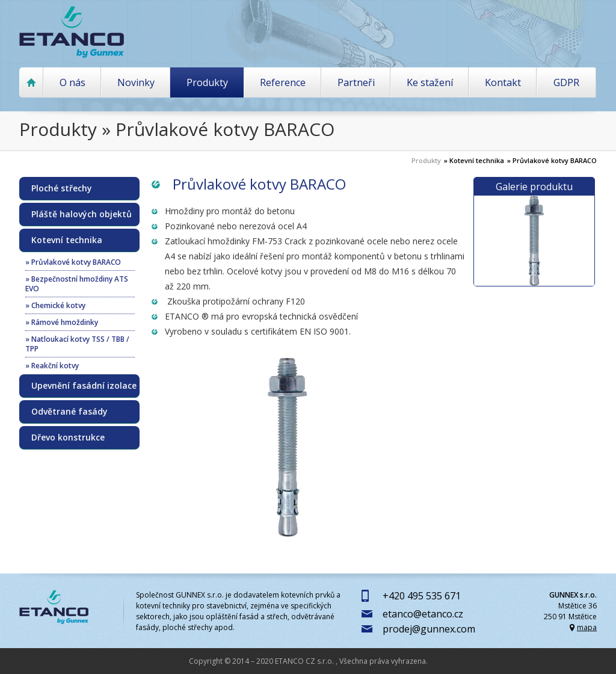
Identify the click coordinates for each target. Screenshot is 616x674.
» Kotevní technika (474, 160)
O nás (72, 82)
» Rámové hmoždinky (62, 322)
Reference (283, 82)
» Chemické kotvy (55, 305)
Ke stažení (430, 82)
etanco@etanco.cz (423, 614)
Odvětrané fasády (69, 412)
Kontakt (503, 82)
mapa (587, 627)
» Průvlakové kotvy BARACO (552, 160)
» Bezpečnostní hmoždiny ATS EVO (77, 284)
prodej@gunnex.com (429, 629)
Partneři (356, 82)
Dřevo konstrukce (68, 437)
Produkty (207, 82)
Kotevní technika (67, 240)
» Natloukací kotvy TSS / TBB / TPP (77, 344)
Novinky (136, 82)
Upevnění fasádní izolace (84, 386)
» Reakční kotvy (52, 366)
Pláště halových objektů (82, 214)
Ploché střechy (62, 188)
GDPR (566, 82)
